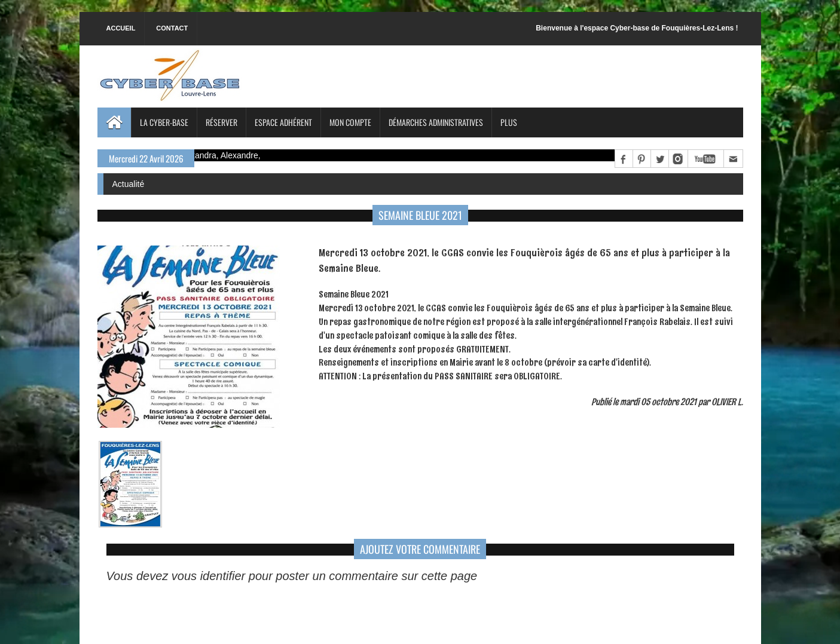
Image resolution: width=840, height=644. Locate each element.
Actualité (129, 184)
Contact (172, 28)
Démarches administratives (436, 122)
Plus (509, 122)
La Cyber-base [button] (164, 122)
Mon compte (350, 122)
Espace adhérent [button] (283, 122)
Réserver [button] (222, 122)
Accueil (121, 28)
